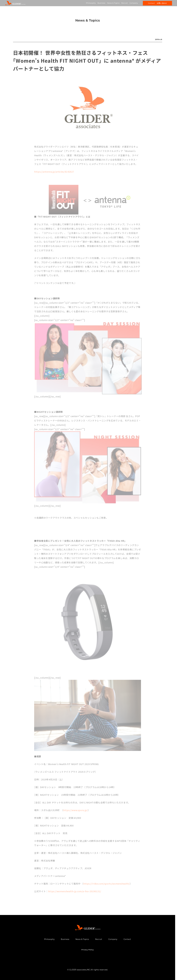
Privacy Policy (88, 950)
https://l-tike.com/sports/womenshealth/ (107, 885)
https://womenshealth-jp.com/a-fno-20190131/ (75, 892)
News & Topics (113, 3)
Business (101, 3)
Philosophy (91, 3)
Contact (127, 939)
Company (134, 3)
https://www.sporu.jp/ (75, 811)
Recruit (125, 3)
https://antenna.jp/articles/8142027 (54, 173)
